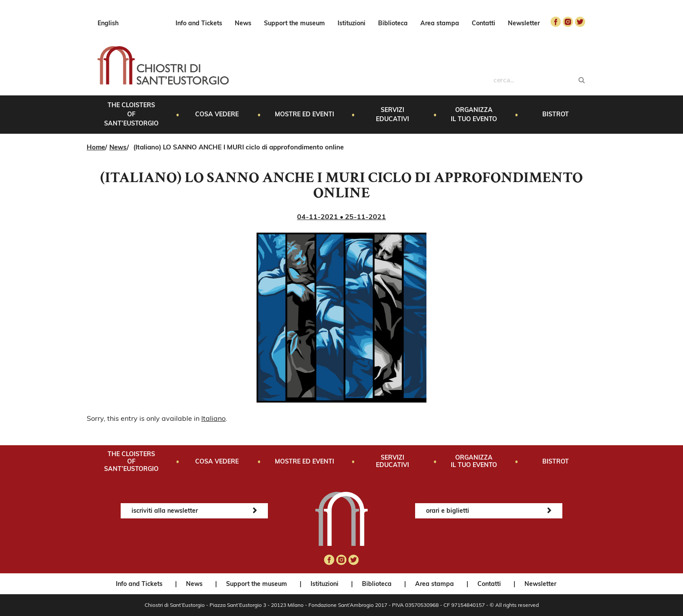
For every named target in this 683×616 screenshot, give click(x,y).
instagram (568, 22)
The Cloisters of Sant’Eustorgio (131, 114)
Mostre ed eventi (304, 114)
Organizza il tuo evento (474, 114)
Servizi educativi (392, 114)
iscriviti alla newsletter (165, 511)
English (108, 23)
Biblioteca (393, 23)
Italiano (213, 418)
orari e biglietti (448, 511)
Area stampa (440, 23)
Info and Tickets (199, 23)
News (243, 23)
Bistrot (556, 114)
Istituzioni (352, 23)
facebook (556, 22)
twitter (580, 22)
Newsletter (524, 23)
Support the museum (294, 23)
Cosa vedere (217, 114)
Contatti (484, 23)
